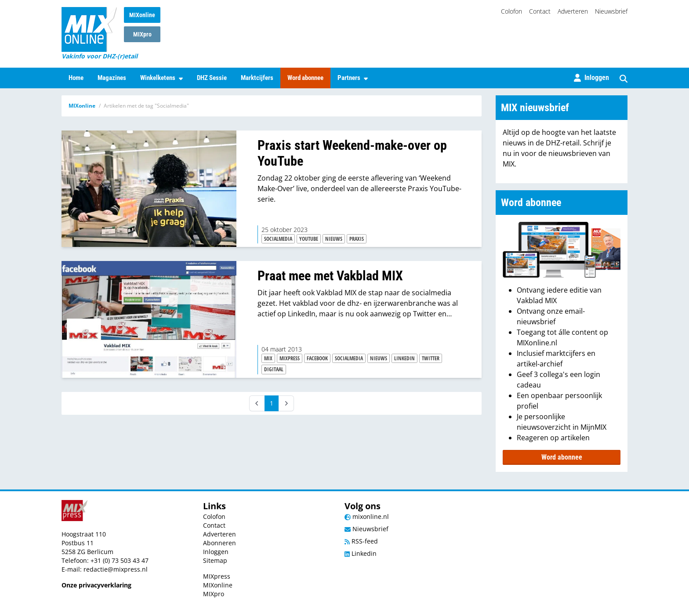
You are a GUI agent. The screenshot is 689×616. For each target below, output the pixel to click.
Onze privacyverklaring (96, 585)
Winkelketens (161, 78)
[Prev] (257, 403)
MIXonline (142, 15)
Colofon (511, 11)
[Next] (286, 403)
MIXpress (217, 576)
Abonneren (219, 543)
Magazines (112, 78)
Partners (353, 78)
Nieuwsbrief (611, 11)
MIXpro (142, 34)
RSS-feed (361, 541)
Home (76, 78)
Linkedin (361, 553)
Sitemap (215, 560)
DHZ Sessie (212, 78)
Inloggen (216, 552)
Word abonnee (305, 78)
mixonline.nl (367, 516)
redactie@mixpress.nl (116, 569)
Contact (540, 11)
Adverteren (573, 11)
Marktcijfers (257, 78)
